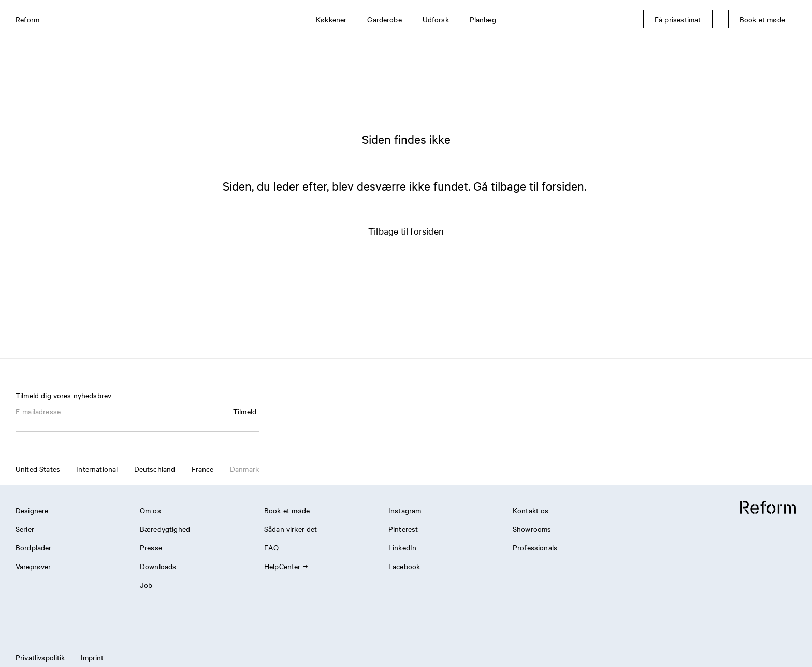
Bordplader (34, 547)
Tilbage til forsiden (406, 231)
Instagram (405, 510)
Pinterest (403, 529)
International (97, 469)
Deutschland (155, 469)
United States (38, 469)
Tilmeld (245, 411)
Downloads (158, 566)
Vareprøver (33, 566)
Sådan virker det (291, 529)
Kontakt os (531, 510)
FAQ (271, 547)
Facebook (404, 566)
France (203, 469)
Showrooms (532, 529)
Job (146, 585)
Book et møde (287, 510)
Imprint (92, 657)
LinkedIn (402, 547)
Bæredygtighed (165, 529)
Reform (27, 19)
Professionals (535, 547)
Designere (32, 510)
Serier (25, 529)
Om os (150, 510)
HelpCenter (286, 566)
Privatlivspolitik (40, 657)
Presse (151, 547)
